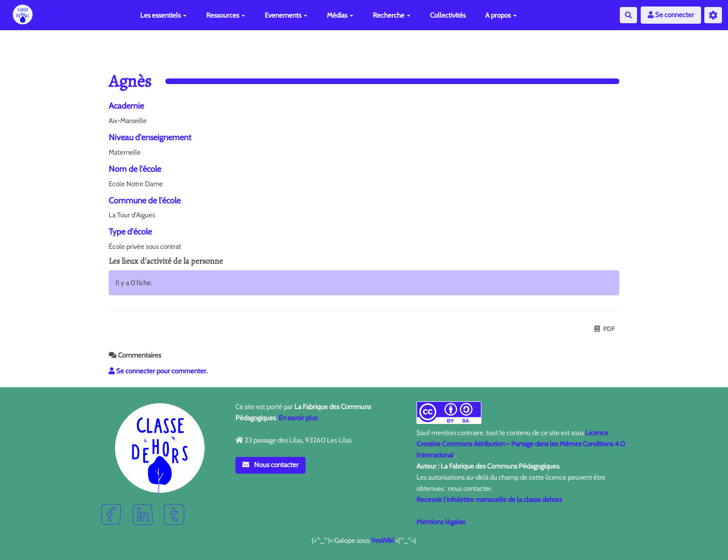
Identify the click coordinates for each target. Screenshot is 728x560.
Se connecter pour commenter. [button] (158, 371)
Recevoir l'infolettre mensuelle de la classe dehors (489, 500)
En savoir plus (298, 418)
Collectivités (448, 15)
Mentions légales (441, 522)
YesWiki (382, 540)
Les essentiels (163, 15)
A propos (501, 15)
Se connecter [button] (671, 15)
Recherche (392, 15)
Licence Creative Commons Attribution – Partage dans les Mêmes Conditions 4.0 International (521, 444)
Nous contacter (271, 465)
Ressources (226, 15)
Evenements (286, 15)
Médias (340, 15)
